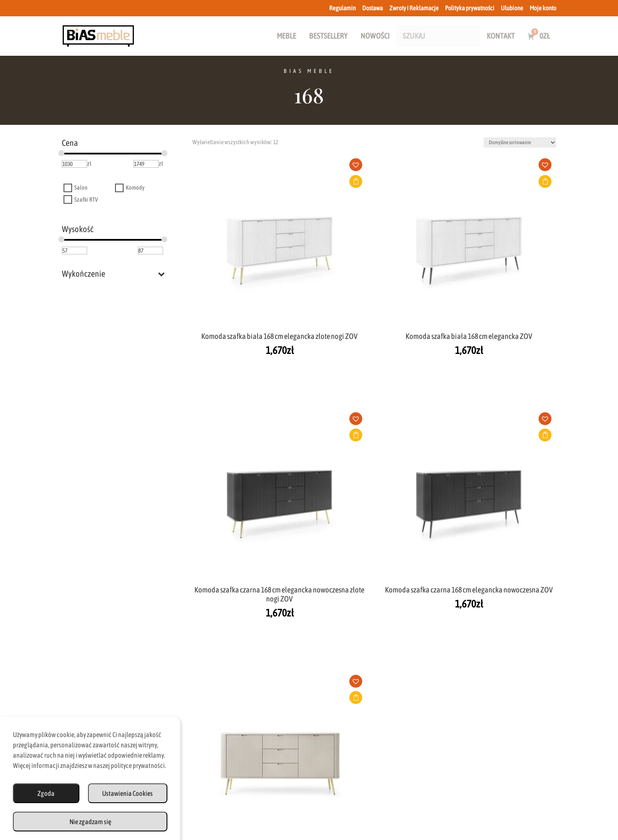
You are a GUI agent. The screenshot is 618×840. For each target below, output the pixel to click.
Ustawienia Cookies (127, 793)
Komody (135, 188)
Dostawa (373, 8)
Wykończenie (113, 274)
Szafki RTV (86, 199)
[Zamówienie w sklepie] (520, 142)
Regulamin (342, 8)
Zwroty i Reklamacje (414, 8)
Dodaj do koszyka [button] (243, 181)
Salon (81, 188)
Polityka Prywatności (393, 803)
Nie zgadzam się (90, 822)
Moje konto (543, 8)
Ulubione (512, 8)
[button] (246, 168)
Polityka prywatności (470, 8)
